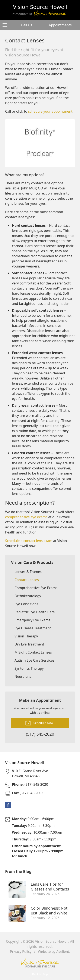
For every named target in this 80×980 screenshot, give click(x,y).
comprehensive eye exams (26, 517)
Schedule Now (39, 723)
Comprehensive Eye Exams (36, 588)
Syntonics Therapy (29, 668)
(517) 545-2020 (30, 784)
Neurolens (23, 676)
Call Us (27, 25)
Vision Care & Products (32, 562)
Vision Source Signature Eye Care (40, 962)
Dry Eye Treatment (29, 644)
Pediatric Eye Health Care (35, 612)
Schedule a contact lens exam (29, 541)
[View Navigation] (6, 25)
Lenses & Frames (28, 572)
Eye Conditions (26, 604)
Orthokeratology (28, 596)
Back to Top (40, 974)
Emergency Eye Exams (32, 620)
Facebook (8, 805)
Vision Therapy (26, 636)
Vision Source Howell (52, 941)
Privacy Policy (21, 952)
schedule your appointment (50, 111)
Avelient (63, 952)
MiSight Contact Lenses (33, 652)
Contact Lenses (27, 580)
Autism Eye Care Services (34, 660)
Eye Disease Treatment (33, 628)
